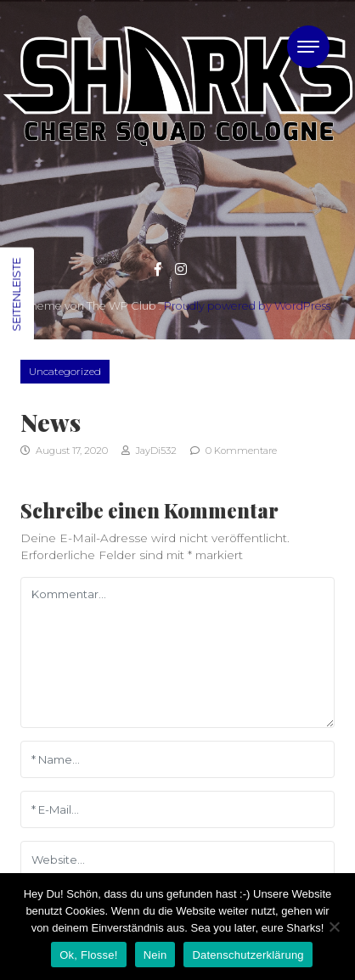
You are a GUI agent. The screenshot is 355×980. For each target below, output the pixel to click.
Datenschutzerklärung (248, 955)
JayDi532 (149, 451)
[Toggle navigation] (308, 47)
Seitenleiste (16, 294)
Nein (155, 955)
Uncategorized (65, 371)
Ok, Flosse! (89, 955)
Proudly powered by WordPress (247, 306)
